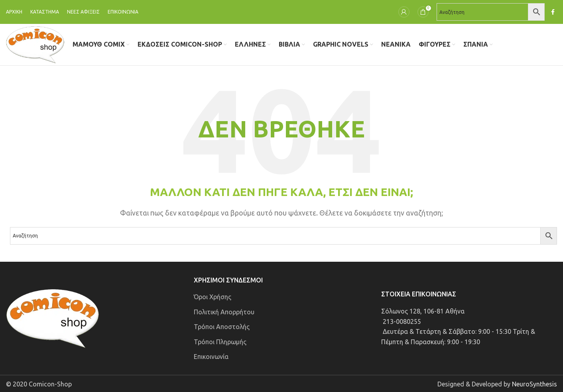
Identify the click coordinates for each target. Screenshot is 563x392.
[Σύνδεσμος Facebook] (553, 12)
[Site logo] (35, 44)
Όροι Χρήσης (213, 297)
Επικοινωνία (211, 357)
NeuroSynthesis (534, 384)
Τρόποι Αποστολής (222, 327)
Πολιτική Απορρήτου (224, 312)
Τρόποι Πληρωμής (220, 342)
